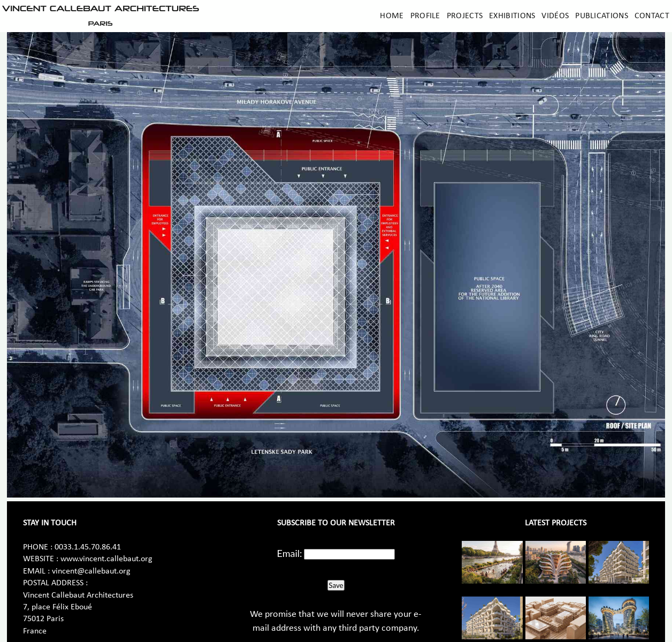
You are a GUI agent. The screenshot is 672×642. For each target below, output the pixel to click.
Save (336, 585)
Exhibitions (512, 16)
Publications (602, 16)
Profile (425, 16)
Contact (652, 16)
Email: (290, 553)
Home (392, 16)
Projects (465, 16)
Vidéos (555, 16)
